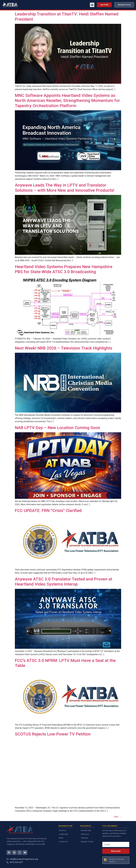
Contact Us (63, 842)
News (61, 838)
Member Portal (87, 842)
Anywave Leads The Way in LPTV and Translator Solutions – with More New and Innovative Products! (65, 188)
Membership (86, 830)
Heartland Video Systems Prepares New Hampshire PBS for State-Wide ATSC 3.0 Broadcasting (64, 269)
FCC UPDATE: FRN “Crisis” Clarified (48, 511)
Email (105, 841)
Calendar (85, 838)
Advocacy (85, 834)
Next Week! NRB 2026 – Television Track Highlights (64, 348)
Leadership (64, 834)
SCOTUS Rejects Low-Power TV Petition (53, 734)
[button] (92, 5)
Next (118, 817)
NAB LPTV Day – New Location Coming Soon (58, 428)
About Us (63, 830)
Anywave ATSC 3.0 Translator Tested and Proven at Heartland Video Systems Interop (64, 582)
